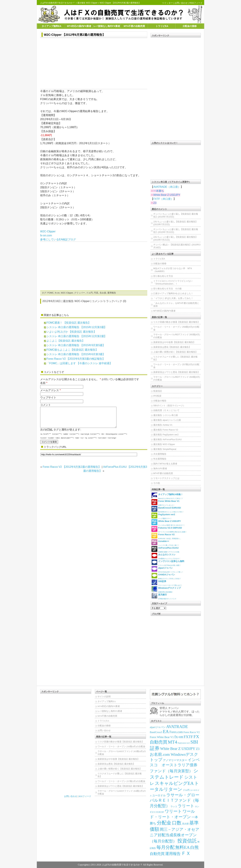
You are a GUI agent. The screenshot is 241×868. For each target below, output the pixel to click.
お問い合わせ (181, 3)
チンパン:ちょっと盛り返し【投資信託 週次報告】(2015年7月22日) (176, 231)
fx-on (57, 293)
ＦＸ (186, 853)
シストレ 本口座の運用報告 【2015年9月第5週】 (76, 345)
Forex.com (176, 732)
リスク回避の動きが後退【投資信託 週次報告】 (176, 322)
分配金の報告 (160, 401)
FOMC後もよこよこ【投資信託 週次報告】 (72, 350)
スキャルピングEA (174, 783)
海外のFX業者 (160, 468)
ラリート (186, 806)
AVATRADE (177, 727)
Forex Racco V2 (192, 732)
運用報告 (112, 293)
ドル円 (89, 293)
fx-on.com (46, 235)
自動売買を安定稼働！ (166, 589)
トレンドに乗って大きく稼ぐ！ (165, 543)
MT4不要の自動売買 (134, 26)
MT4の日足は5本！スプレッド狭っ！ (167, 569)
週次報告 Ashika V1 (163, 425)
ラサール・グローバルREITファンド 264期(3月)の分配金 (177, 378)
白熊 (194, 847)
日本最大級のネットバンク (164, 596)
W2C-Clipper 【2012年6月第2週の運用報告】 (75, 35)
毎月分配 (166, 847)
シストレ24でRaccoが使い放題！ (168, 563)
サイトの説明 (104, 697)
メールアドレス (50, 390)
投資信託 (158, 391)
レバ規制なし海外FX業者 (107, 26)
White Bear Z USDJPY (167, 195)
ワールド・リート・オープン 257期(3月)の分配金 (176, 366)
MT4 (172, 742)
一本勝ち (159, 191)
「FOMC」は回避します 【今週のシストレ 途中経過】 (79, 363)
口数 (177, 823)
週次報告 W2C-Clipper (87, 3)
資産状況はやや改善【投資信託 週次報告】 (174, 342)
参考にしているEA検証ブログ (58, 239)
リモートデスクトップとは (166, 478)
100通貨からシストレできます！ (166, 556)
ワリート (173, 811)
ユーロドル (159, 795)
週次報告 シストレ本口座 (166, 415)
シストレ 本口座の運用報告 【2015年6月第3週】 (76, 354)
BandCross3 (156, 732)
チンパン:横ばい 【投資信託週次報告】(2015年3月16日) (177, 246)
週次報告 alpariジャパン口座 (167, 420)
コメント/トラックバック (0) (109, 301)
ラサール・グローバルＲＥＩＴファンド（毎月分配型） (175, 800)
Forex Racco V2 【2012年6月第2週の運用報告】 (72, 471)
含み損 (103, 293)
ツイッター (167, 3)
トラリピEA (162, 26)
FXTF (188, 737)
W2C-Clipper (48, 231)
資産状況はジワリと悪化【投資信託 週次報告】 (176, 372)
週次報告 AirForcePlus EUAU (167, 439)
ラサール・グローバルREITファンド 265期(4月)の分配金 (177, 336)
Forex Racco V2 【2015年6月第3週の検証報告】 (76, 359)
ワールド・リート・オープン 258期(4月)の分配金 (176, 328)
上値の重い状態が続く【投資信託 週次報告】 (175, 352)
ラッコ (174, 806)
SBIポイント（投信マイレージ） (169, 406)
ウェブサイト (48, 397)
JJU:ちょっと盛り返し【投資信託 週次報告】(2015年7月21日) (175, 238)
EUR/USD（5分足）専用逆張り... (166, 536)
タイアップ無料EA (52, 26)
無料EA (182, 847)
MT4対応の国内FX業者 (79, 26)
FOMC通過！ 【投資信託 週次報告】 (69, 323)
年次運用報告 (160, 459)
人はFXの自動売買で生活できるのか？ (57, 3)
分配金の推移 (190, 26)
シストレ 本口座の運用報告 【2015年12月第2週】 (77, 336)
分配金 (164, 823)
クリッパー (80, 293)
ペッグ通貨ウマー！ (163, 516)
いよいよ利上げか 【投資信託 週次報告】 (71, 332)
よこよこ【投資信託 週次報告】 (66, 341)
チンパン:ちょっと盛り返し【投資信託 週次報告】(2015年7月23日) (176, 215)
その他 (157, 483)
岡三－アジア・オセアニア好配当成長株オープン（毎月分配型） (175, 835)
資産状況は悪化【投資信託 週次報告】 (172, 347)
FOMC (51, 293)
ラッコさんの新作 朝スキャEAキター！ (168, 523)
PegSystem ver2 (184, 743)
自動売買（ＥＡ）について (166, 410)
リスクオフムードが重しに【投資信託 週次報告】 (175, 358)
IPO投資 (157, 396)
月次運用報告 (160, 454)
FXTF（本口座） (163, 199)
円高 (96, 293)
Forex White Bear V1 (162, 737)
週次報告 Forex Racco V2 (166, 430)
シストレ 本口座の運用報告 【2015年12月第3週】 (77, 327)
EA (166, 732)
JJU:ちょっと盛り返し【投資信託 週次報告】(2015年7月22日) (175, 223)
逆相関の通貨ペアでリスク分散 (165, 549)
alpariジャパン (158, 727)
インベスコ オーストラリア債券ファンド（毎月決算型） (175, 765)
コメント (46, 405)
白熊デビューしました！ (165, 503)
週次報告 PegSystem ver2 (166, 435)
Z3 (155, 203)
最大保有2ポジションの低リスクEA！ (168, 509)
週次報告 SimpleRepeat (165, 449)
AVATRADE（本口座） (167, 187)
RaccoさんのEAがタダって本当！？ (167, 496)
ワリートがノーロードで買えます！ (167, 583)
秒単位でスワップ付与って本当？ (166, 576)
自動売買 (157, 854)
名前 (43, 383)
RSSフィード (196, 3)
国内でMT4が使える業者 (165, 464)
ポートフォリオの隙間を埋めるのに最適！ (169, 529)
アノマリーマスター (175, 760)
